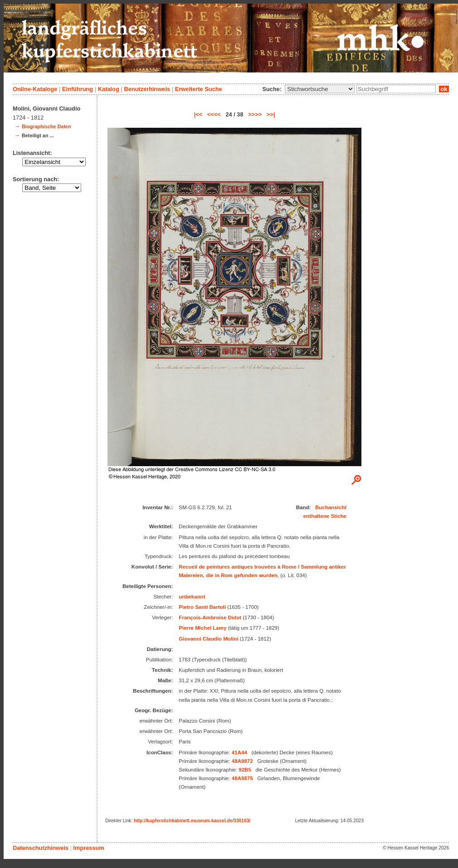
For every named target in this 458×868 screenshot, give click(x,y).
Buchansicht (331, 507)
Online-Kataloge (35, 89)
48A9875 (242, 778)
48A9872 (242, 761)
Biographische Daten (46, 126)
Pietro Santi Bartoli (202, 607)
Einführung (78, 89)
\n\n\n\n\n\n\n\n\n (320, 89)
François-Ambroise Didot (210, 617)
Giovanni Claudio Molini (208, 639)
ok (444, 89)
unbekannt (192, 597)
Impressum (88, 848)
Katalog (109, 89)
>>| (271, 114)
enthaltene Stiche (325, 516)
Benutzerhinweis (147, 89)
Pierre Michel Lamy (202, 628)
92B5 (245, 770)
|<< (198, 114)
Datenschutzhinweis (41, 848)
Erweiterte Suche (199, 89)
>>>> (255, 114)
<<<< (214, 114)
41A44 (239, 752)
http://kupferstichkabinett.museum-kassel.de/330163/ (192, 821)
